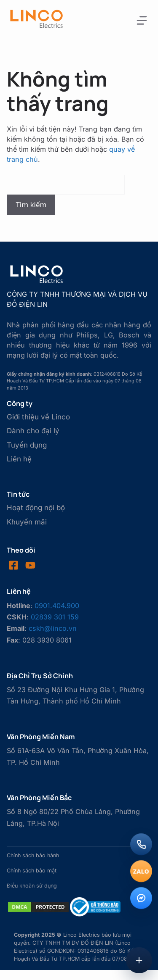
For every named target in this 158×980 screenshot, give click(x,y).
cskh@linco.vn (53, 628)
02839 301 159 (55, 617)
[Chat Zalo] (141, 871)
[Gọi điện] (141, 844)
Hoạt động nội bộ (36, 508)
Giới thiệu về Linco (38, 417)
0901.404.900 (57, 606)
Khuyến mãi (27, 522)
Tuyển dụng (27, 445)
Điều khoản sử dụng (32, 886)
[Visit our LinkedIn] (30, 565)
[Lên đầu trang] (141, 932)
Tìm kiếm (31, 204)
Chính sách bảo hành (33, 855)
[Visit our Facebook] (13, 565)
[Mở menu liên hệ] (139, 960)
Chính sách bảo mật (32, 871)
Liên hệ (19, 459)
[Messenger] (141, 898)
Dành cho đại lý (33, 431)
